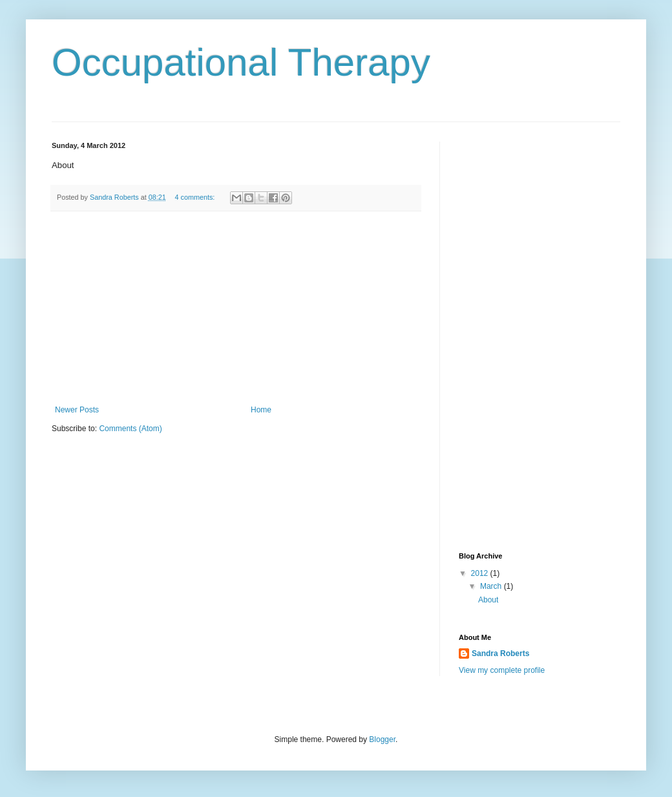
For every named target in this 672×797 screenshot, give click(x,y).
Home (261, 410)
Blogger (382, 739)
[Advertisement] (236, 308)
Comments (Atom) (130, 429)
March (492, 586)
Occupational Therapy (241, 62)
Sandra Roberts (500, 654)
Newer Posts (77, 410)
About (488, 600)
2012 (481, 573)
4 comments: (196, 197)
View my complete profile (502, 670)
